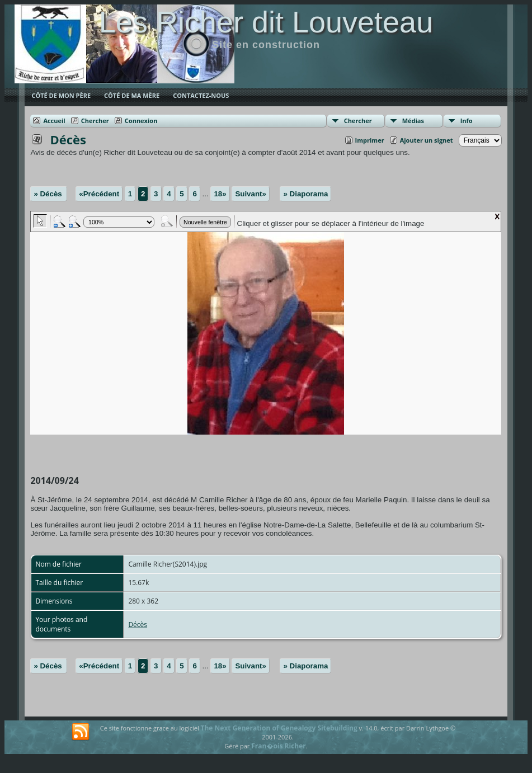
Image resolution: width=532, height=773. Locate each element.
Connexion (141, 121)
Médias (413, 121)
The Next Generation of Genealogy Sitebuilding (279, 728)
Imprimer (370, 140)
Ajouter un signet (427, 140)
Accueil (54, 121)
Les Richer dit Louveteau (266, 22)
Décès (138, 624)
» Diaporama (305, 194)
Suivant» (251, 194)
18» (220, 194)
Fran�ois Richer (279, 746)
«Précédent (99, 194)
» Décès (49, 194)
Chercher (358, 121)
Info (467, 121)
